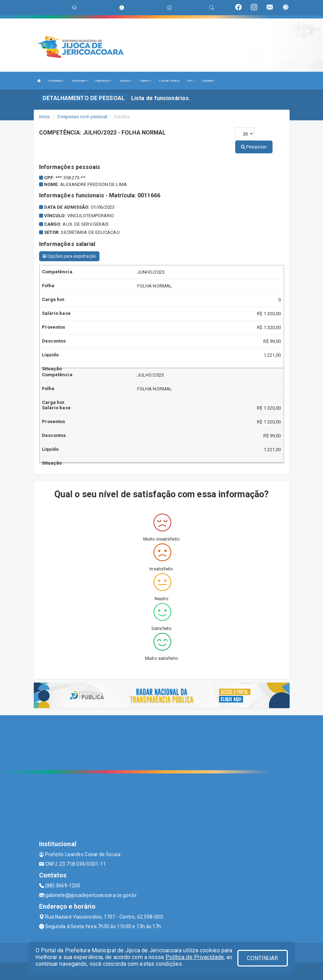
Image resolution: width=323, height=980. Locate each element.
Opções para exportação (69, 256)
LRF (191, 81)
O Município (56, 81)
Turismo (146, 81)
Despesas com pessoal (82, 117)
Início (45, 117)
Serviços (126, 81)
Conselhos (208, 81)
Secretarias (80, 81)
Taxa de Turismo (169, 81)
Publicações (104, 81)
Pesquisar (254, 147)
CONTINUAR (263, 958)
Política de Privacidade (195, 957)
